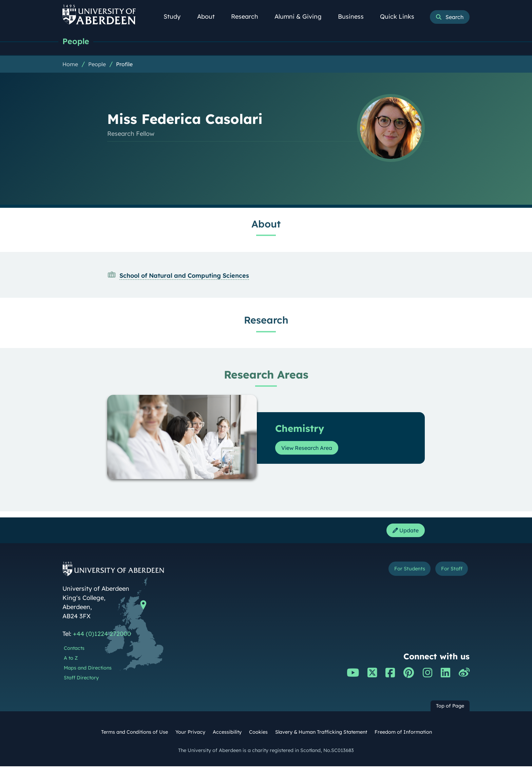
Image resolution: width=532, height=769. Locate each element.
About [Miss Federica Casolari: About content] (266, 224)
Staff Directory (81, 680)
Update (403, 532)
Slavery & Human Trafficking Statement (321, 735)
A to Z (71, 660)
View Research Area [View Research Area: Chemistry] (311, 448)
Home (70, 65)
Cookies (258, 735)
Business (355, 16)
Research (248, 16)
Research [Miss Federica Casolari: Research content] (266, 321)
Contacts (74, 651)
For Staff (448, 572)
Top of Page (450, 708)
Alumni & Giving (302, 16)
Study (176, 16)
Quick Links (401, 16)
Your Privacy (190, 735)
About (210, 16)
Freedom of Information (403, 735)
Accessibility (227, 735)
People (77, 42)
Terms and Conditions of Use (135, 735)
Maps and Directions (88, 670)
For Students (398, 572)
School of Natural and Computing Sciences (184, 276)
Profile (124, 65)
